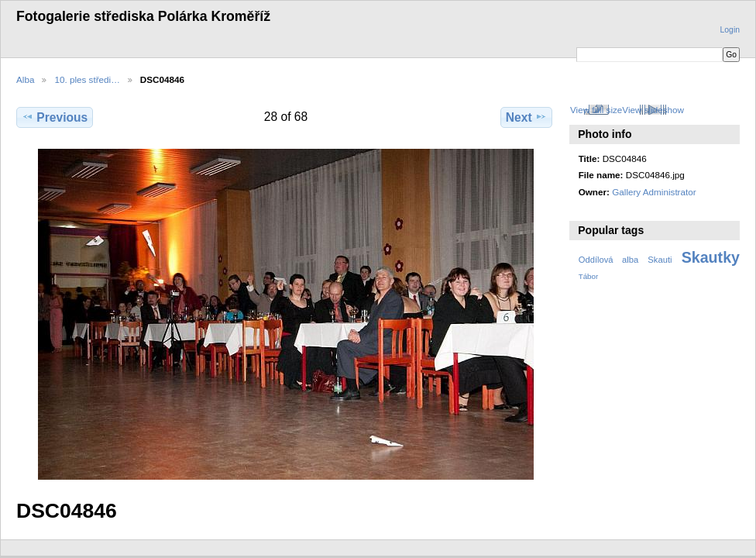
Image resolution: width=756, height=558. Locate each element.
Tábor (589, 276)
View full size (596, 110)
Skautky (711, 257)
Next (526, 117)
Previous (55, 117)
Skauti (660, 260)
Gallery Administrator (654, 192)
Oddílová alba (608, 260)
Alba (25, 79)
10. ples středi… (87, 79)
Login (730, 30)
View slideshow (653, 110)
